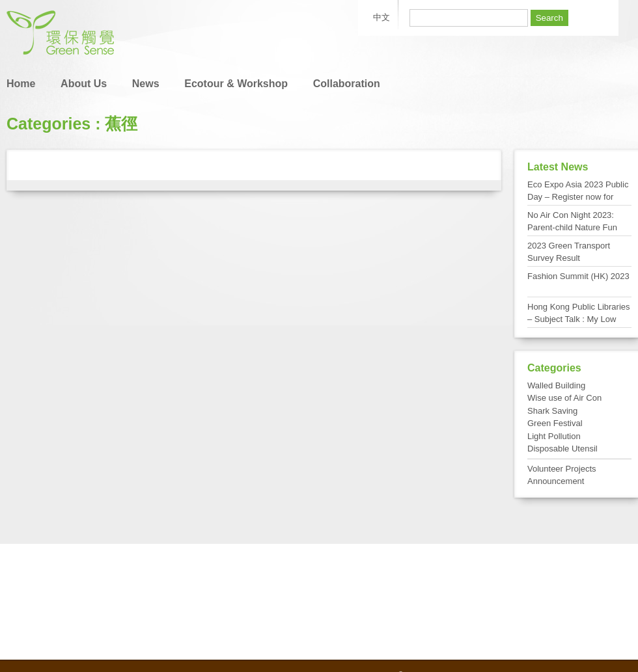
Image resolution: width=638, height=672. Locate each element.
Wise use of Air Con (564, 398)
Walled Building (556, 385)
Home (21, 84)
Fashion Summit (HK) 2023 (578, 276)
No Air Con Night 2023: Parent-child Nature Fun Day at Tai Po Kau (572, 228)
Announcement (556, 481)
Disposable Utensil (562, 449)
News (146, 84)
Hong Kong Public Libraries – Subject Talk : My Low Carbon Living (579, 319)
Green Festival (555, 423)
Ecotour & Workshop (236, 84)
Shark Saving (552, 411)
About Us (84, 84)
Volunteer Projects (562, 469)
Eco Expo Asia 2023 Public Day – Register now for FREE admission (578, 197)
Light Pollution (554, 436)
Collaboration (347, 84)
